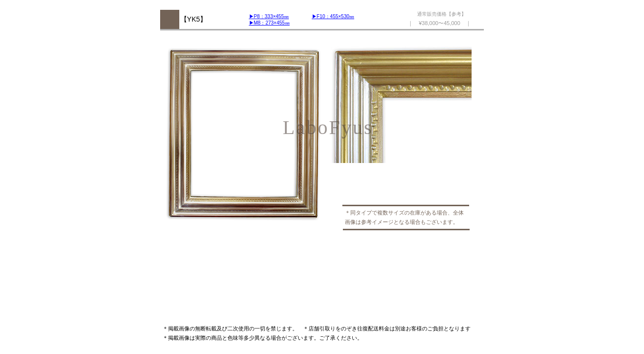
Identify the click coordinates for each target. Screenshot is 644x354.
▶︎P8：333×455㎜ (269, 16)
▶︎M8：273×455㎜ (269, 23)
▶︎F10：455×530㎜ (333, 16)
